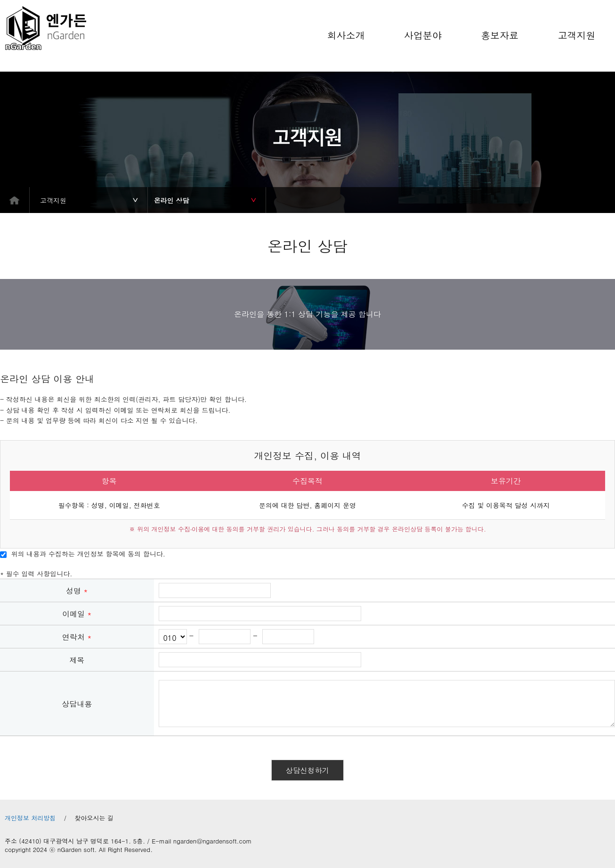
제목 (77, 660)
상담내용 (77, 704)
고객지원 (53, 200)
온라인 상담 (172, 200)
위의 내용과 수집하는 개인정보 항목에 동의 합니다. (83, 554)
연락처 (77, 637)
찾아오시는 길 (94, 818)
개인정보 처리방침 (30, 818)
